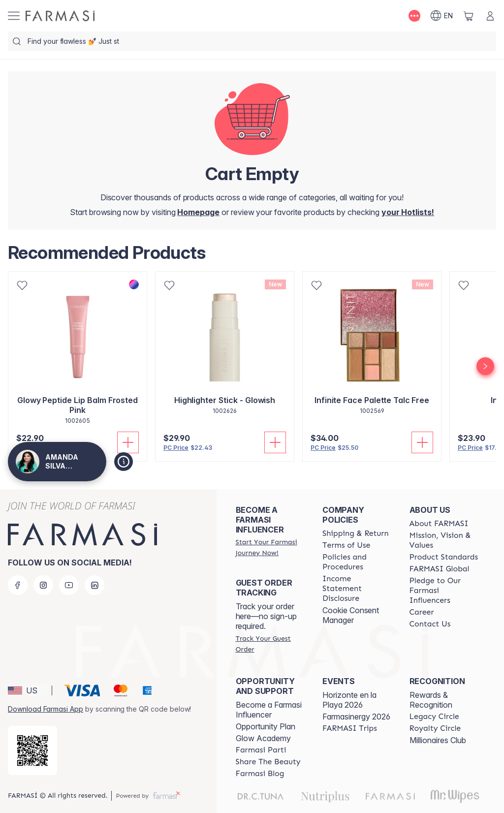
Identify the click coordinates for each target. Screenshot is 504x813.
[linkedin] (94, 585)
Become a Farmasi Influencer (269, 710)
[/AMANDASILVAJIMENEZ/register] (408, 212)
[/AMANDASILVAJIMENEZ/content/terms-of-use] (346, 545)
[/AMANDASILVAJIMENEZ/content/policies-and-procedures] (357, 562)
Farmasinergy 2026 (356, 717)
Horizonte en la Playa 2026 (349, 700)
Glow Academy (263, 738)
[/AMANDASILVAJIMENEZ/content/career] (422, 612)
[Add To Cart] (275, 442)
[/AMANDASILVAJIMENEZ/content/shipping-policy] (356, 533)
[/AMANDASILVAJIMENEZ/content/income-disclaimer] (357, 589)
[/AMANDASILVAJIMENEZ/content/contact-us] (430, 624)
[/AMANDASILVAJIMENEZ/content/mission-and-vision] (444, 540)
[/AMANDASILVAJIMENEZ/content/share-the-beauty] (268, 762)
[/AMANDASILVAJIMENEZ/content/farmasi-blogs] (260, 774)
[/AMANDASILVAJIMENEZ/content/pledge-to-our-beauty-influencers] (444, 591)
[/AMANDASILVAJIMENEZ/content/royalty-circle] (435, 728)
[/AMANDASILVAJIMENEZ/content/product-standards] (444, 557)
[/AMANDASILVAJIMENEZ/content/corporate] (440, 569)
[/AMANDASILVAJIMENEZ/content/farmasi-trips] (350, 728)
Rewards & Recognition (431, 700)
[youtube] (69, 585)
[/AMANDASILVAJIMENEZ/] (60, 16)
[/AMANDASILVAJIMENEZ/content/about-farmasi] (439, 524)
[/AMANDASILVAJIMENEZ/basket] (469, 16)
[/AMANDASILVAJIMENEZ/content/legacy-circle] (434, 717)
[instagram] (43, 585)
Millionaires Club (438, 740)
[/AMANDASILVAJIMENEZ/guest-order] (270, 644)
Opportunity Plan (266, 726)
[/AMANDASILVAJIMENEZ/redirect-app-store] (32, 750)
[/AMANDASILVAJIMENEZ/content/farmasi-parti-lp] (261, 750)
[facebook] (18, 585)
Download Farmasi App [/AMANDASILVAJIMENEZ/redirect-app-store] (46, 709)
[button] (28, 690)
